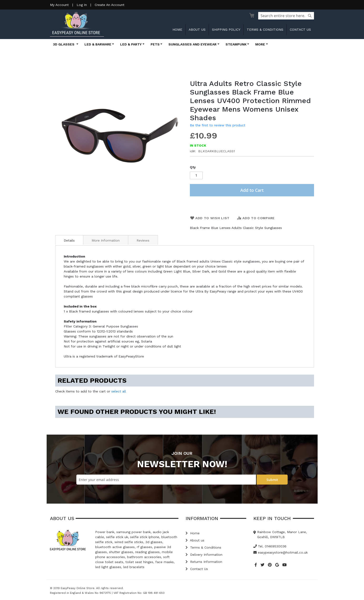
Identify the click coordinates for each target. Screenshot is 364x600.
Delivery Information (204, 555)
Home (177, 30)
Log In (82, 5)
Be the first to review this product (218, 125)
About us (197, 30)
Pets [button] (155, 44)
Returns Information (204, 562)
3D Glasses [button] (64, 44)
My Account (59, 5)
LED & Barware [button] (98, 44)
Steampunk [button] (236, 44)
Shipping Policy (226, 30)
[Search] (310, 16)
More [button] (260, 44)
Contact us (300, 30)
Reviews (143, 240)
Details (69, 240)
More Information (106, 240)
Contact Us (197, 569)
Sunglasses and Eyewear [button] (192, 44)
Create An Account (110, 5)
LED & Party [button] (131, 44)
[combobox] (286, 16)
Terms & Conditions (265, 30)
